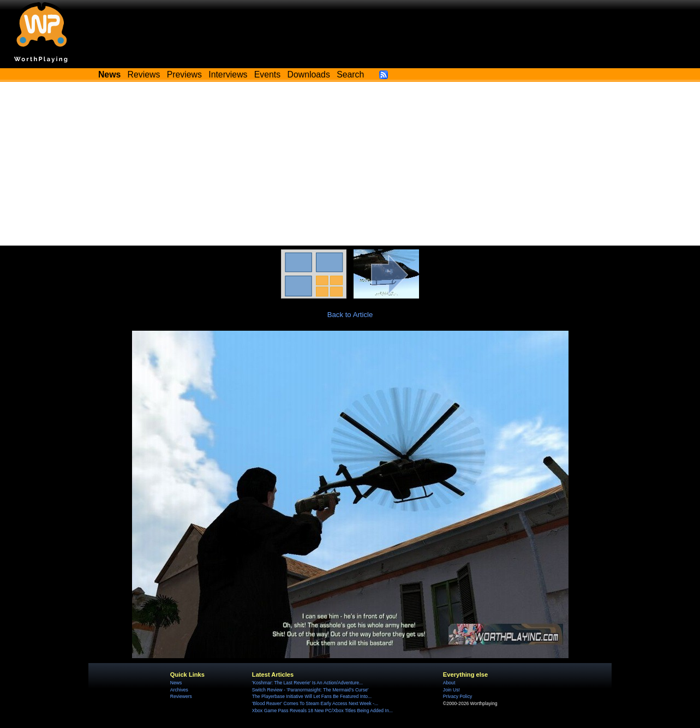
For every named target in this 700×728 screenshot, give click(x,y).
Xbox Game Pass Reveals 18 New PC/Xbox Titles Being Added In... (322, 711)
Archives (179, 690)
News (176, 683)
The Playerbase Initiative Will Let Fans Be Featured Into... (312, 696)
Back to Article (350, 315)
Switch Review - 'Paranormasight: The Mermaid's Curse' (310, 690)
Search (350, 74)
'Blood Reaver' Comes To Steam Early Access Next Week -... (315, 703)
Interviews (228, 74)
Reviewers (181, 696)
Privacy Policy (457, 696)
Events (267, 74)
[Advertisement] (350, 164)
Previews (184, 74)
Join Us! (451, 690)
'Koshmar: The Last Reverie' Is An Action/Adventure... (307, 683)
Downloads (309, 74)
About (449, 683)
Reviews (144, 74)
